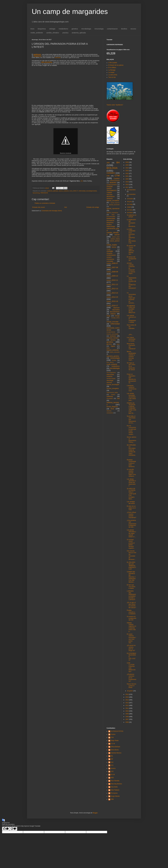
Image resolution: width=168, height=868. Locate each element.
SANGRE (110, 187)
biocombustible (111, 217)
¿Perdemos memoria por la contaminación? (131, 678)
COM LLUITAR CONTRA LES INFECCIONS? (131, 667)
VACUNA (109, 195)
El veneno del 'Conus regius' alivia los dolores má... (131, 250)
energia (117, 316)
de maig (130, 204)
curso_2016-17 (74, 191)
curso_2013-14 (112, 293)
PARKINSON (44, 193)
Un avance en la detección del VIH (131, 618)
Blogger (95, 813)
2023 (127, 171)
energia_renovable (112, 322)
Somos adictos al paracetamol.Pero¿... (131, 440)
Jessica (113, 768)
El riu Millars (112, 68)
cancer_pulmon (115, 241)
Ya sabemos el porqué (131, 216)
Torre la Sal (112, 77)
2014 (127, 700)
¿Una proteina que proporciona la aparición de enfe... (131, 524)
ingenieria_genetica (113, 356)
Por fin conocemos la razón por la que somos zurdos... (131, 430)
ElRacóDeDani (115, 747)
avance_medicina (64, 191)
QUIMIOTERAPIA (112, 185)
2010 (127, 711)
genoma (109, 344)
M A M (113, 775)
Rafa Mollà (114, 787)
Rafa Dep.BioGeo (116, 784)
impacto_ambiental (113, 350)
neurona (109, 383)
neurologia (110, 380)
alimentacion (111, 197)
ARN (108, 163)
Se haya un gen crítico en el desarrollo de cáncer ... (131, 367)
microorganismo (111, 373)
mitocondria (110, 375)
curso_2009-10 (112, 276)
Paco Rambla (115, 781)
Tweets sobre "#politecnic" (115, 105)
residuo (113, 395)
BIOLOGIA (112, 168)
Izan (112, 762)
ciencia (114, 247)
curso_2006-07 (112, 263)
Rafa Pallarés (115, 790)
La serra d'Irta (113, 75)
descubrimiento (115, 312)
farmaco (113, 340)
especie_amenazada (113, 334)
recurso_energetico (113, 388)
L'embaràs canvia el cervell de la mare (131, 388)
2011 (127, 708)
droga (108, 316)
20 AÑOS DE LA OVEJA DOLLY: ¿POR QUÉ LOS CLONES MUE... (131, 494)
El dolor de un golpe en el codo (131, 508)
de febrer (130, 213)
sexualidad (110, 398)
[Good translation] (6, 829)
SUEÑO (109, 189)
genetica (75, 29)
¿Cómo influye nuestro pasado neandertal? (131, 515)
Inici (66, 207)
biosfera (124, 29)
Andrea (113, 734)
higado (113, 346)
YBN (112, 799)
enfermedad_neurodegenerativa (88, 191)
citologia (52, 29)
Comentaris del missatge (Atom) (52, 211)
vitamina (109, 411)
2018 (127, 185)
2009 (127, 714)
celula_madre (112, 245)
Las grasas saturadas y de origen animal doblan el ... (131, 533)
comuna (58, 57)
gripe (118, 344)
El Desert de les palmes (116, 65)
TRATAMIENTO (112, 191)
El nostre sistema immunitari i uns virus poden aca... (131, 638)
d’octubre (130, 199)
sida (118, 398)
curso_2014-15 (112, 297)
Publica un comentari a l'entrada (45, 203)
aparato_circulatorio (113, 201)
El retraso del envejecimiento (131, 259)
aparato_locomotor (114, 205)
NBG (112, 778)
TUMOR (109, 193)
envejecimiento (111, 332)
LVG (112, 771)
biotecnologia (111, 227)
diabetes (113, 314)
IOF (112, 759)
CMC (108, 176)
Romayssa (114, 793)
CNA (112, 737)
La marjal (111, 72)
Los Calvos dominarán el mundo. (131, 339)
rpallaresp (110, 396)
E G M (113, 744)
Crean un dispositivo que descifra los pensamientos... (131, 378)
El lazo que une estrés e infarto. (131, 587)
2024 (127, 168)
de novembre (131, 194)
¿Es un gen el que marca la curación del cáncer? (131, 605)
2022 (127, 173)
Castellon (117, 179)
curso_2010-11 (112, 280)
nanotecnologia (111, 378)
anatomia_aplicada (79, 33)
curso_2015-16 (112, 301)
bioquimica (42, 29)
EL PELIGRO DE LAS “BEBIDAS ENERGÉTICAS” (131, 566)
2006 (127, 722)
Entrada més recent (39, 207)
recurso (133, 29)
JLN (112, 765)
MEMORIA (113, 183)
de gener (130, 691)
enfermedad (115, 324)
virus (112, 409)
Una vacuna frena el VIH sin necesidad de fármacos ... (131, 555)
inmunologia (99, 29)
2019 (127, 182)
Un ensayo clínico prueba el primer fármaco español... (131, 544)
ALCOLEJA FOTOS (117, 731)
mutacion (109, 376)
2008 (127, 717)
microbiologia (86, 29)
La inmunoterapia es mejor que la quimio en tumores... (131, 298)
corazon (109, 257)
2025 (127, 165)
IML (112, 756)
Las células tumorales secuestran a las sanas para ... (131, 397)
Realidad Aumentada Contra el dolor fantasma (131, 463)
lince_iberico (110, 362)
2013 (127, 703)
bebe (113, 215)
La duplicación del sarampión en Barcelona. (131, 223)
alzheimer (110, 199)
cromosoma (110, 259)
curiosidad (110, 261)
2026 (127, 162)
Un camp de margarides (70, 11)
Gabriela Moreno (116, 753)
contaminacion (112, 29)
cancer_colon (116, 237)
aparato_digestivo (115, 203)
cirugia (108, 249)
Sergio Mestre (115, 796)
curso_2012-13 (112, 289)
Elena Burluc (115, 750)
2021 (127, 176)
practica (65, 33)
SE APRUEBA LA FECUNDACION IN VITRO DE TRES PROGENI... (131, 451)
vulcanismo (110, 413)
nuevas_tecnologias (113, 385)
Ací (82, 181)
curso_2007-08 (112, 267)
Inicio (32, 29)
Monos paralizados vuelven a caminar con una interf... (131, 356)
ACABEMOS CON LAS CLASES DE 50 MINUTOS (131, 309)
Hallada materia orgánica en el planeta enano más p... (131, 627)
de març (130, 210)
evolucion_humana (113, 338)
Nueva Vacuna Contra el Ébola (131, 686)
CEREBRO (111, 173)
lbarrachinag (36, 193)
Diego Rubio (115, 741)
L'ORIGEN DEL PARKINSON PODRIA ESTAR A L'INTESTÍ (131, 595)
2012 (127, 705)
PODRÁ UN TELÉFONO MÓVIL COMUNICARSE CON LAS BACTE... (131, 408)
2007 (127, 719)
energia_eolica (115, 318)
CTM (117, 176)
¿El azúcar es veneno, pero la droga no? (131, 648)
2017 (127, 187)
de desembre (131, 190)
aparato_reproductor (113, 209)
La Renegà (112, 70)
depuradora (116, 310)
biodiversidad (111, 219)
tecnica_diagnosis (112, 407)
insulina (114, 360)
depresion (116, 308)
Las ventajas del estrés (131, 502)
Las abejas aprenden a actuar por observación (131, 483)
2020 (127, 179)
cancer (117, 235)
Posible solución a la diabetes (131, 612)
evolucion (113, 336)
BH (118, 162)
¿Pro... (131, 333)
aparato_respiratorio (112, 213)
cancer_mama (115, 239)
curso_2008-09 (112, 272)
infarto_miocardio (115, 352)
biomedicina (110, 221)
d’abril (129, 207)
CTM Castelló (113, 63)
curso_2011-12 (112, 284)
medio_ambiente (37, 33)
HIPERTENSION (115, 181)
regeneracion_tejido (112, 393)
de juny (130, 202)
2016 (127, 694)
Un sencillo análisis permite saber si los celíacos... (131, 473)
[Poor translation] (13, 829)
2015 (127, 697)
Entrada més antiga (93, 207)
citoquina (109, 253)
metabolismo (63, 29)
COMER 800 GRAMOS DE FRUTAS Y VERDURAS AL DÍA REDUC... (131, 577)
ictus (108, 348)
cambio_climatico (53, 33)
